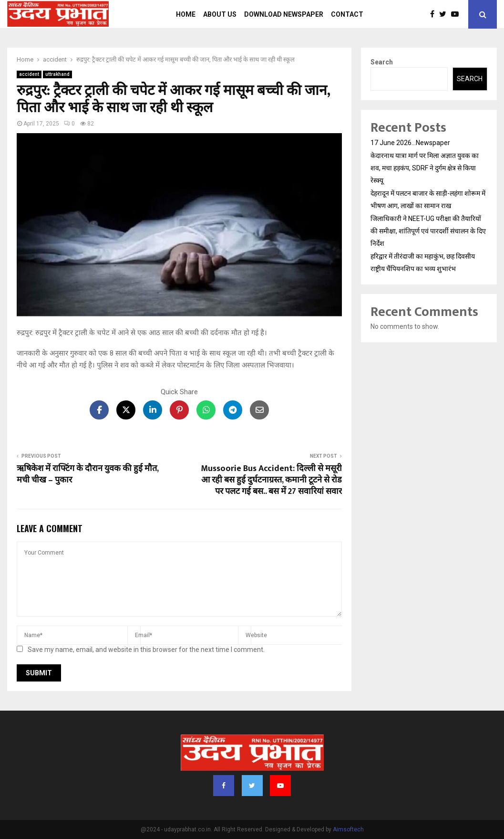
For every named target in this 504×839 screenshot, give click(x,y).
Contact (347, 14)
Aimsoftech (348, 829)
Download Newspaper (284, 14)
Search (382, 62)
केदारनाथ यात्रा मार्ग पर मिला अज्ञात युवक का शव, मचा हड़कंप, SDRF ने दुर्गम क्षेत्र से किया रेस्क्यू (425, 168)
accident (29, 74)
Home (186, 14)
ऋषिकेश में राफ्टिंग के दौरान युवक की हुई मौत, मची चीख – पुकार (87, 474)
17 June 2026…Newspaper (410, 143)
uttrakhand (57, 74)
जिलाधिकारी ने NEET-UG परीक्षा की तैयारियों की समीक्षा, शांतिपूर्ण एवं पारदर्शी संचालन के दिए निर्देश (428, 231)
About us (220, 14)
